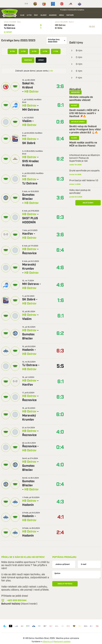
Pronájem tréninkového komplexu (71, 10)
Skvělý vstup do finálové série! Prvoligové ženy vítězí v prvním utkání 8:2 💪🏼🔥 (85, 130)
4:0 (60, 432)
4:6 (60, 268)
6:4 (60, 139)
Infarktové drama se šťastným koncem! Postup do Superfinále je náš (85, 158)
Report (8, 32)
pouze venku (42, 71)
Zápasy (41, 60)
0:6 (60, 122)
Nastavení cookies (62, 642)
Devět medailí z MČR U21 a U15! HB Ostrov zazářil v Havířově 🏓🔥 (84, 113)
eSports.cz (47, 642)
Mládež (43, 15)
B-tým (12, 51)
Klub (22, 15)
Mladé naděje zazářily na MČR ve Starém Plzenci (83, 144)
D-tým (34, 51)
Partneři (70, 15)
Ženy (36, 15)
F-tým (56, 51)
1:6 (61, 301)
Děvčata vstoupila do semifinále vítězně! (81, 99)
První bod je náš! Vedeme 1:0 (84, 181)
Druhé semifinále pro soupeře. (85, 171)
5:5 (60, 366)
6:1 (61, 105)
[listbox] (57, 41)
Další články (88, 203)
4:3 (60, 502)
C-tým (23, 51)
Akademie (53, 15)
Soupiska (28, 60)
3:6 (60, 87)
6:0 (60, 415)
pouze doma (29, 71)
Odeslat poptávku (65, 584)
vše (51, 71)
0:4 (60, 447)
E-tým (45, 51)
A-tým (29, 15)
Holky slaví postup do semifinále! (80, 192)
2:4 (60, 533)
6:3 (60, 179)
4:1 (61, 517)
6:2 (60, 159)
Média (61, 15)
